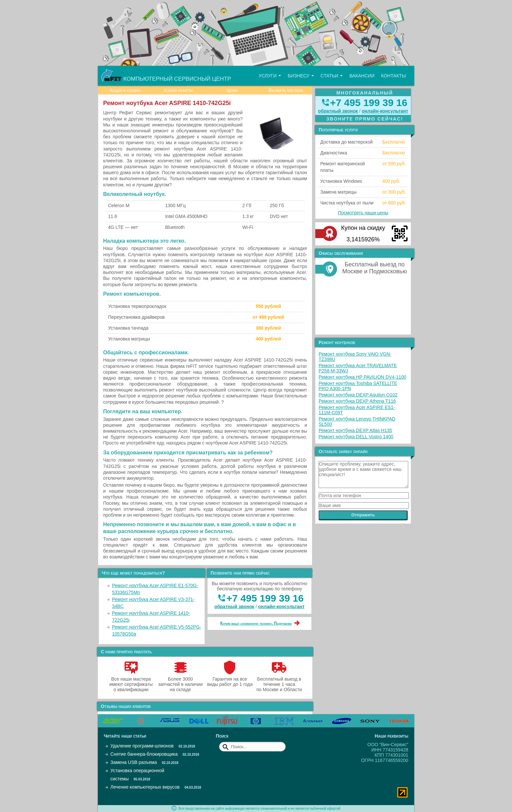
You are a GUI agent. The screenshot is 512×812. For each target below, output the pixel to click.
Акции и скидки (125, 90)
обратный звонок (234, 607)
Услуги (270, 76)
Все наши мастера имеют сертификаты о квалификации (131, 682)
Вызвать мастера (286, 90)
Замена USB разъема (134, 762)
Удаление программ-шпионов (142, 746)
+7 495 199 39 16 (265, 598)
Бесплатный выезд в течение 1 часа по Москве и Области (279, 682)
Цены (232, 90)
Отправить (363, 515)
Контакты (393, 76)
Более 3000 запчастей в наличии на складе (180, 682)
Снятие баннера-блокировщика (144, 754)
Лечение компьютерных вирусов (145, 787)
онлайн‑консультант (282, 607)
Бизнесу (301, 76)
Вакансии (362, 76)
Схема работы (178, 90)
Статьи (332, 76)
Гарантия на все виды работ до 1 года (230, 679)
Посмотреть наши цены (363, 213)
